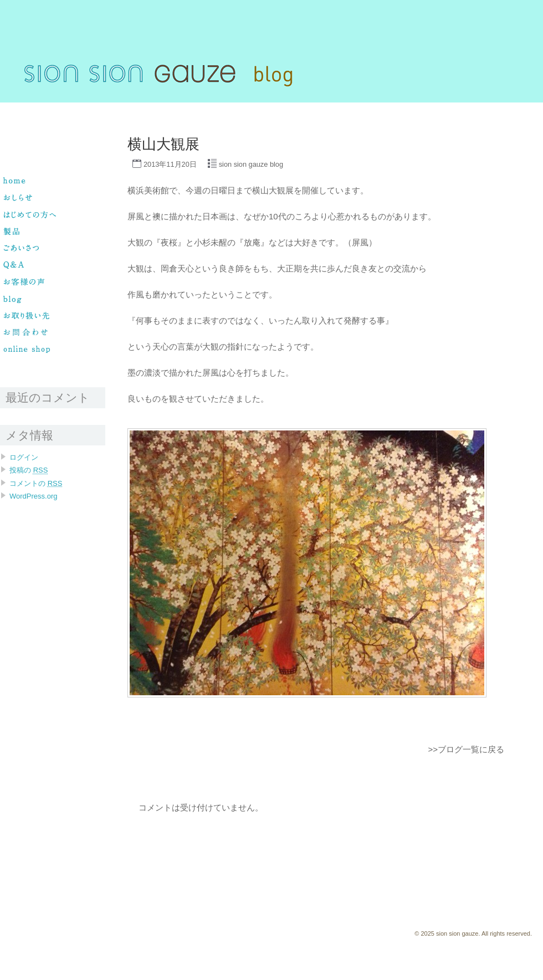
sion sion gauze (23, 107)
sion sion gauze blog (251, 164)
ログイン (24, 457)
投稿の (29, 470)
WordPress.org (33, 496)
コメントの (36, 483)
